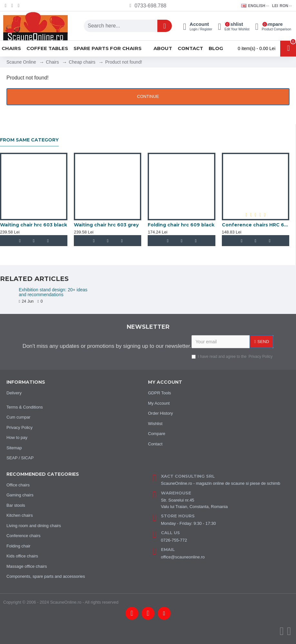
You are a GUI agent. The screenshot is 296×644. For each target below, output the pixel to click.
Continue (148, 96)
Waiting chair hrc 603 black (34, 225)
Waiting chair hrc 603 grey (106, 225)
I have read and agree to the (233, 357)
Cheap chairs (82, 62)
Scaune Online (21, 62)
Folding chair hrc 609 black (181, 225)
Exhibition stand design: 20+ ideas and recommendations (53, 292)
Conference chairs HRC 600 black (256, 225)
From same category (29, 140)
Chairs (52, 62)
